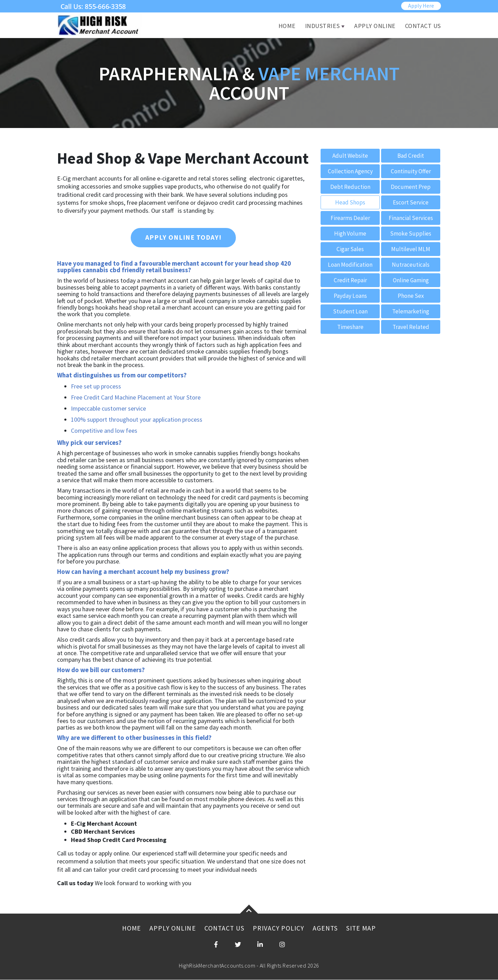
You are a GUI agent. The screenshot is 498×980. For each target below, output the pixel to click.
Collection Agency (350, 171)
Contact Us (423, 26)
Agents (327, 929)
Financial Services (411, 218)
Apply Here (421, 6)
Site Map (363, 929)
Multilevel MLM (411, 249)
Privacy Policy (279, 929)
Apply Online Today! (183, 238)
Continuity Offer (411, 171)
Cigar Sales (350, 249)
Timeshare (350, 327)
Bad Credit (411, 156)
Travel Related (411, 327)
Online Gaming (411, 280)
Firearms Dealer (350, 218)
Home (287, 26)
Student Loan (350, 312)
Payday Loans (350, 296)
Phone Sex (411, 296)
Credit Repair (350, 280)
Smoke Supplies (411, 234)
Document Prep (411, 187)
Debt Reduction (350, 187)
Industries (322, 26)
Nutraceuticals (411, 265)
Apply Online (375, 26)
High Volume (350, 234)
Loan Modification (350, 265)
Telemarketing (411, 312)
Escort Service (411, 203)
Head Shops (350, 203)
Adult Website (350, 156)
